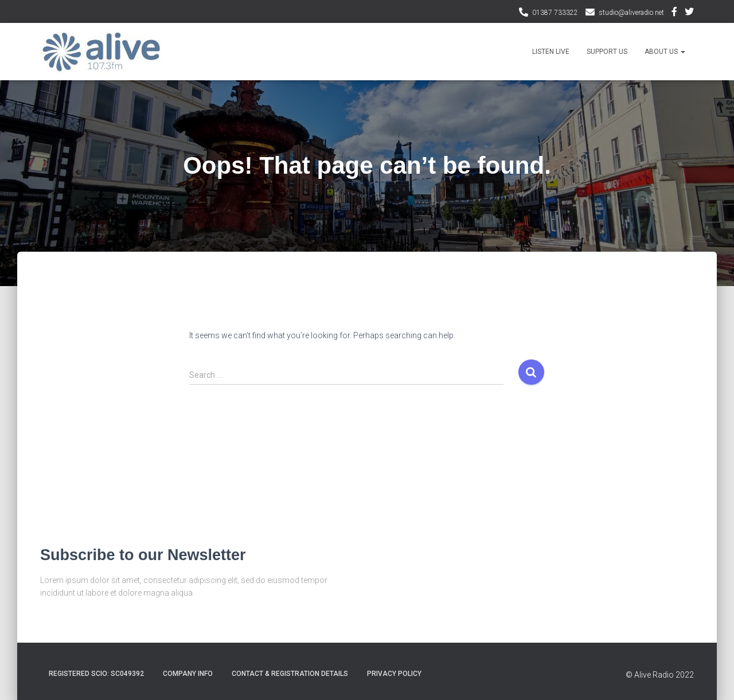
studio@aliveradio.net (631, 13)
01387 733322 (555, 13)
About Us (665, 52)
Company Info (188, 674)
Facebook (674, 13)
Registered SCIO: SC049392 (96, 674)
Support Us (607, 52)
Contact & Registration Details (290, 674)
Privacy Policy (394, 674)
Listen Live (551, 52)
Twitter (689, 13)
